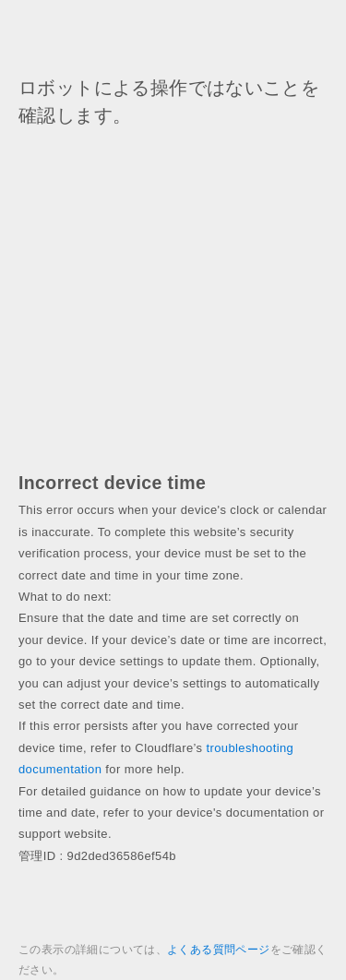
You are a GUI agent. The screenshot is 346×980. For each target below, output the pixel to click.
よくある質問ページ (219, 950)
